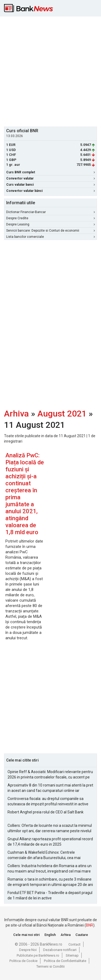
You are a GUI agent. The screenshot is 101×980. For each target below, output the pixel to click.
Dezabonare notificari (60, 950)
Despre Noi (28, 950)
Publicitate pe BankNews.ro (38, 955)
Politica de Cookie (23, 961)
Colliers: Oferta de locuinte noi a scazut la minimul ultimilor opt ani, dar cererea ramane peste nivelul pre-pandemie (50, 828)
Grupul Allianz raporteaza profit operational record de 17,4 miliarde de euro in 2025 (50, 842)
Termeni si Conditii (50, 966)
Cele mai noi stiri (26, 935)
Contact (74, 944)
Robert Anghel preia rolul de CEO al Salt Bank (46, 812)
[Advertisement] (50, 71)
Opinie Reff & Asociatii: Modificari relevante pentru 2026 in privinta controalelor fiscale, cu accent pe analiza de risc (50, 775)
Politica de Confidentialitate (65, 961)
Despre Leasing (50, 224)
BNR (90, 925)
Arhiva (16, 414)
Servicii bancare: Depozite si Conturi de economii (50, 231)
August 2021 (62, 414)
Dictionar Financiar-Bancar (50, 212)
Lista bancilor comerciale (50, 237)
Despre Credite (50, 218)
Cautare (82, 935)
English (50, 935)
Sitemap (72, 955)
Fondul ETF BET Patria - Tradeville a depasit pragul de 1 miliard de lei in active (50, 895)
